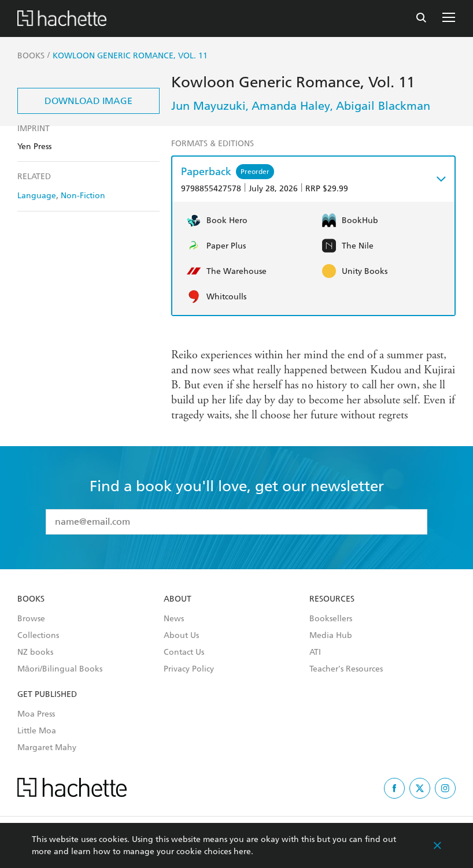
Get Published (47, 695)
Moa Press (36, 714)
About (178, 599)
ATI (315, 652)
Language (37, 196)
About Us (181, 636)
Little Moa (37, 731)
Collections (38, 636)
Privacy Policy (189, 669)
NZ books (35, 652)
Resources (332, 599)
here (242, 852)
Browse (31, 619)
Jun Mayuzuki (208, 106)
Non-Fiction (83, 196)
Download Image (88, 101)
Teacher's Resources (346, 669)
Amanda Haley (291, 106)
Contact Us (184, 652)
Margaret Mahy (47, 748)
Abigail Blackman (383, 106)
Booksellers (331, 619)
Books (31, 599)
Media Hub (331, 636)
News (174, 619)
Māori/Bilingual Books (60, 669)
